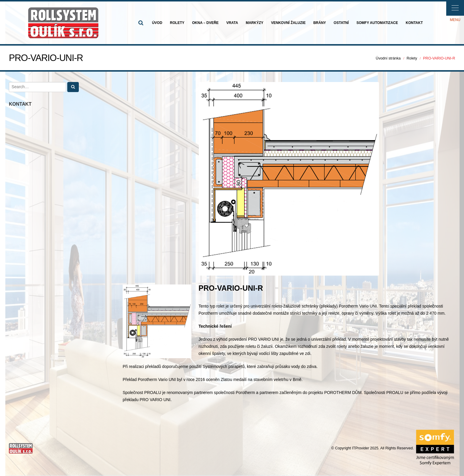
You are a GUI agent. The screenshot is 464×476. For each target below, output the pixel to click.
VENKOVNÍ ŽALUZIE (288, 23)
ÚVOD (157, 23)
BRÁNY (320, 23)
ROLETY (177, 23)
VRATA (232, 23)
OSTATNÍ (341, 23)
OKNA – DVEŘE (205, 23)
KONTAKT (414, 23)
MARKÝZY (254, 23)
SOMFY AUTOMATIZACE (377, 23)
